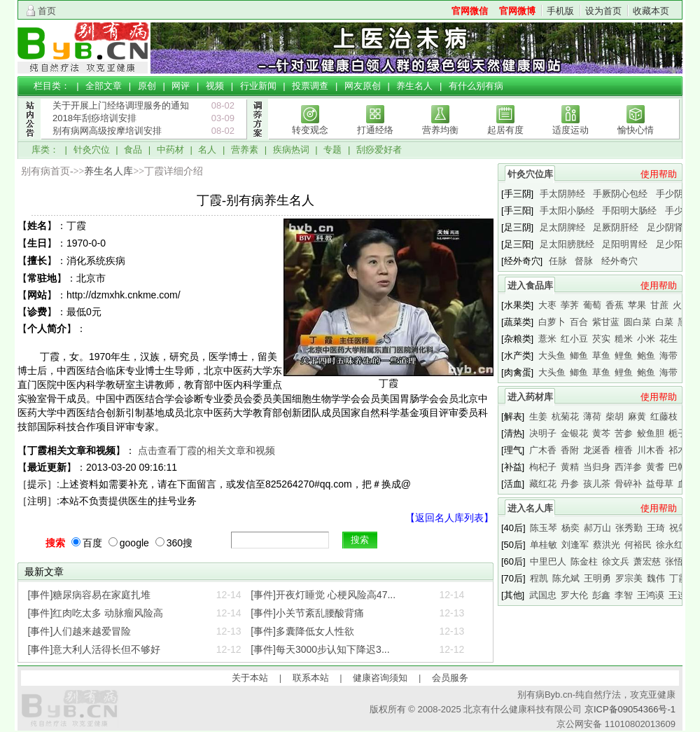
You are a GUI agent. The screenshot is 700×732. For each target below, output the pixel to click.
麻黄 (637, 416)
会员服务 (450, 678)
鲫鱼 (579, 355)
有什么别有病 (476, 86)
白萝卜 (552, 322)
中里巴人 (548, 561)
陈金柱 (584, 561)
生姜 (538, 416)
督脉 (584, 261)
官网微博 (517, 11)
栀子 (678, 433)
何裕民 (638, 545)
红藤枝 (664, 416)
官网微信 (470, 11)
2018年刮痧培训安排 (94, 118)
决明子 (543, 433)
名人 (207, 150)
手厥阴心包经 (620, 194)
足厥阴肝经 (616, 227)
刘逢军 (575, 545)
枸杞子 (543, 467)
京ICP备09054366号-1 (630, 709)
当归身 (597, 467)
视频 (215, 86)
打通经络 (375, 130)
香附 (570, 450)
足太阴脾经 (562, 227)
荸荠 (570, 305)
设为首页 (603, 11)
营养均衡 (440, 130)
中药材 (170, 150)
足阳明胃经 (625, 244)
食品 (133, 150)
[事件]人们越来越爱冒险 (80, 631)
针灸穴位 (92, 150)
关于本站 (250, 678)
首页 (47, 11)
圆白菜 (637, 322)
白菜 (664, 322)
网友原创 (363, 86)
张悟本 (679, 561)
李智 (624, 595)
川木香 (651, 450)
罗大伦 (574, 595)
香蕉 (615, 305)
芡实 (601, 339)
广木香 (543, 450)
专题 (332, 150)
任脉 (558, 261)
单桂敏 (544, 545)
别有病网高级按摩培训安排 (107, 131)
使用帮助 (659, 174)
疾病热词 (291, 150)
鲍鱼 (646, 355)
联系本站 (311, 678)
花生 (668, 339)
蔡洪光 (607, 545)
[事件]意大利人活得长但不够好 (94, 649)
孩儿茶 (597, 484)
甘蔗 (659, 305)
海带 (668, 355)
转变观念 (310, 130)
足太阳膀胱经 (567, 244)
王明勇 (597, 578)
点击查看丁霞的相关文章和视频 (206, 450)
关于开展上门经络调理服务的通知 (121, 105)
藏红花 (543, 484)
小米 (646, 339)
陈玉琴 (544, 528)
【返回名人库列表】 (449, 518)
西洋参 (628, 467)
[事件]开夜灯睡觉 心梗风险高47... (323, 595)
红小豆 (574, 339)
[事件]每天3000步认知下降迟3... (320, 649)
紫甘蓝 (606, 322)
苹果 (637, 305)
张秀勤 (629, 528)
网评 (181, 86)
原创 (147, 86)
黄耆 (655, 467)
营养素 (245, 150)
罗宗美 (629, 578)
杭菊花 (565, 416)
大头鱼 (552, 355)
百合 (579, 322)
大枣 (547, 305)
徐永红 (670, 545)
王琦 (656, 528)
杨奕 (570, 528)
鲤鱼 (624, 355)
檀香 (624, 450)
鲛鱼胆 (651, 433)
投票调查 (310, 86)
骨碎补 (628, 484)
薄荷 (592, 416)
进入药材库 (530, 397)
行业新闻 (258, 86)
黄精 (570, 467)
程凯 (539, 578)
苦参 (624, 433)
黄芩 (601, 433)
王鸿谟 (651, 595)
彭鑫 (601, 595)
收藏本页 (651, 11)
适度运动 (570, 130)
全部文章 (104, 86)
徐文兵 (616, 561)
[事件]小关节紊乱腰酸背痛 (307, 613)
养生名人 (414, 86)
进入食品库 (530, 285)
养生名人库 (108, 171)
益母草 (660, 484)
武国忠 (543, 595)
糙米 (624, 339)
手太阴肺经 (562, 194)
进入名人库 (530, 508)
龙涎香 (597, 450)
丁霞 (678, 578)
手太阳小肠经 (567, 210)
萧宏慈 (647, 561)
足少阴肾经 (670, 227)
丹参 (570, 484)
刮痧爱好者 (379, 150)
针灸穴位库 (530, 174)
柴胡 (615, 416)
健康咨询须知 (380, 678)
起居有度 (505, 130)
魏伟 (656, 578)
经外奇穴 (619, 261)
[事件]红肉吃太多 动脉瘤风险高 (96, 613)
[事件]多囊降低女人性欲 (302, 631)
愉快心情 (636, 130)
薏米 (547, 339)
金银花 (574, 433)
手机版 (560, 11)
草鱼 (601, 355)
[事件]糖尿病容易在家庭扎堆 (90, 595)
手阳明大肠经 (629, 210)
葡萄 (592, 305)
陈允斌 (566, 578)
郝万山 (597, 528)
